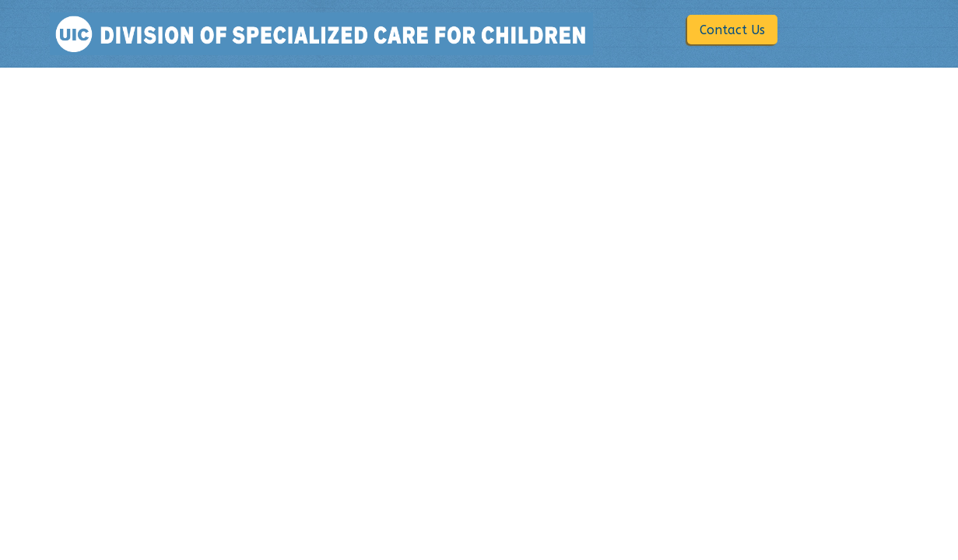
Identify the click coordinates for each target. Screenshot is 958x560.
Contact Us (732, 30)
